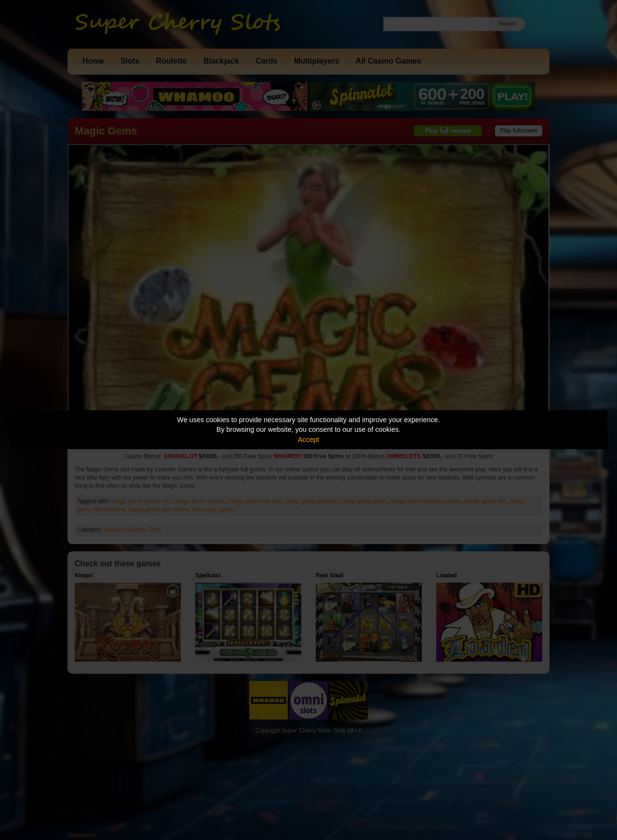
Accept (308, 440)
